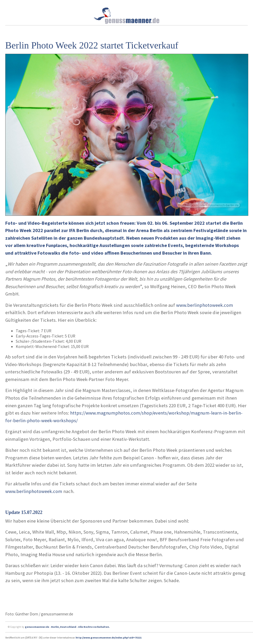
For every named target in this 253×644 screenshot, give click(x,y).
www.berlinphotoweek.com (205, 305)
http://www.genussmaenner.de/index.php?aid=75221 (109, 638)
